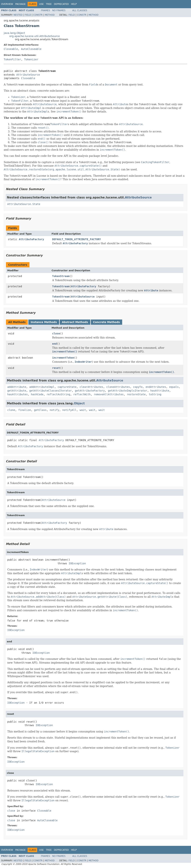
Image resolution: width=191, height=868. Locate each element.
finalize (25, 410)
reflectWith (82, 394)
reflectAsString (58, 394)
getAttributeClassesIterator (51, 391)
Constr (38, 15)
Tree (49, 4)
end (55, 344)
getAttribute (17, 391)
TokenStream (61, 276)
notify (55, 410)
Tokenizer (31, 59)
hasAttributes (18, 394)
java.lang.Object (14, 33)
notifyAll (69, 410)
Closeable (11, 49)
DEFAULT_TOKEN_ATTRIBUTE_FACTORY (77, 239)
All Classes (80, 10)
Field (28, 15)
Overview (7, 4)
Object (79, 403)
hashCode (37, 394)
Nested (18, 15)
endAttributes (156, 387)
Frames (46, 10)
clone (11, 410)
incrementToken (63, 358)
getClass (40, 410)
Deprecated (61, 4)
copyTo (138, 387)
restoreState (136, 394)
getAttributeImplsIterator (127, 391)
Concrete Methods (107, 322)
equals (174, 387)
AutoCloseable (31, 49)
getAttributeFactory (90, 391)
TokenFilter (12, 59)
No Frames (59, 10)
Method (50, 15)
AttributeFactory (31, 239)
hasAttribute (160, 391)
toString (155, 394)
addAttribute (17, 387)
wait (83, 410)
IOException (77, 563)
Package (20, 4)
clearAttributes (91, 387)
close (56, 333)
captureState (67, 387)
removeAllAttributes (109, 394)
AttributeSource (28, 75)
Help (74, 4)
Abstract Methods (75, 322)
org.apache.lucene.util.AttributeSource (35, 36)
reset (56, 368)
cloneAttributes (118, 387)
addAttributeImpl (42, 387)
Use (41, 4)
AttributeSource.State (24, 204)
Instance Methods (44, 322)
